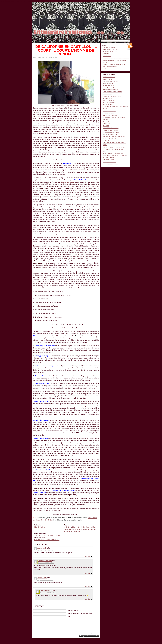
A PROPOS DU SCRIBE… (109, 47)
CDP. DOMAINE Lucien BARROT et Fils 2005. (114, 147)
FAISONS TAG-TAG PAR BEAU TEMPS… (48, 536)
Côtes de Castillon (82, 527)
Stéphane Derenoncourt (72, 531)
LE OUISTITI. (106, 126)
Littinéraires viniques (122, 5)
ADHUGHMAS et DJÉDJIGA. (110, 134)
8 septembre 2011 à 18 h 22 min (48, 593)
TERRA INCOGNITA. (108, 83)
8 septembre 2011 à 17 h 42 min (45, 580)
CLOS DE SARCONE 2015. (110, 139)
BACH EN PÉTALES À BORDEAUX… (47, 540)
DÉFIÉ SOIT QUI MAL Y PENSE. (111, 132)
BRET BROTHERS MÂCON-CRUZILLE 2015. (114, 136)
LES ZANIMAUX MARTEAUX (110, 52)
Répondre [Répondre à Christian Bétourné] (87, 573)
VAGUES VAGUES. (108, 79)
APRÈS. (105, 145)
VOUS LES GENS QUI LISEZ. (110, 100)
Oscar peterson (90, 529)
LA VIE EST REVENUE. (109, 113)
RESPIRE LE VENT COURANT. (110, 81)
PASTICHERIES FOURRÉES (110, 67)
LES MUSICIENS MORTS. (109, 162)
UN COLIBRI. (106, 141)
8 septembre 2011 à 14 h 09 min (45, 550)
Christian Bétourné (52, 58)
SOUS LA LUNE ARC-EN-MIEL (110, 130)
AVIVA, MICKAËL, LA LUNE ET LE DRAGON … (114, 117)
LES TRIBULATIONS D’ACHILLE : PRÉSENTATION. (116, 58)
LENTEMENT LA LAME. (109, 105)
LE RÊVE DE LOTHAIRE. (109, 77)
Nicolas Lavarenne (68, 182)
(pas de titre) (106, 151)
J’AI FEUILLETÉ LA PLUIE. (109, 88)
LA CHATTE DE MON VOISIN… (111, 128)
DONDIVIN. (106, 119)
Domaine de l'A (79, 529)
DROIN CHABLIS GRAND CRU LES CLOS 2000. (115, 156)
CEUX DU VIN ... (39, 527)
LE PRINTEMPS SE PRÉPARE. (110, 90)
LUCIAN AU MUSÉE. (108, 98)
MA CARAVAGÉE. (107, 122)
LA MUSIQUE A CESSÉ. (109, 160)
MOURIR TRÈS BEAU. (108, 85)
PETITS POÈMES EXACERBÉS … (111, 50)
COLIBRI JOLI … (107, 124)
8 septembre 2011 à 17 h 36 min (46, 563)
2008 (65, 527)
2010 (74, 527)
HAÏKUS (105, 69)
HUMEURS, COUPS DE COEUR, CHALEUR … (114, 64)
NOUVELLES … (107, 56)
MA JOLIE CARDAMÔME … (110, 103)
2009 (70, 527)
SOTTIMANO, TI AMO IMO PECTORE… (113, 149)
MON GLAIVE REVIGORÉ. (109, 158)
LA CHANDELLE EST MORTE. (110, 164)
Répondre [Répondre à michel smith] (87, 556)
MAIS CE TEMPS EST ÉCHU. (110, 115)
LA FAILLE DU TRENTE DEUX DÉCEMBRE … (114, 143)
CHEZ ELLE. (106, 54)
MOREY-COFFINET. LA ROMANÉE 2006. (113, 153)
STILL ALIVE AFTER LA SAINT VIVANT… (113, 96)
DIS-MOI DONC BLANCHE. (110, 111)
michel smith (42, 548)
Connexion (127, 3)
